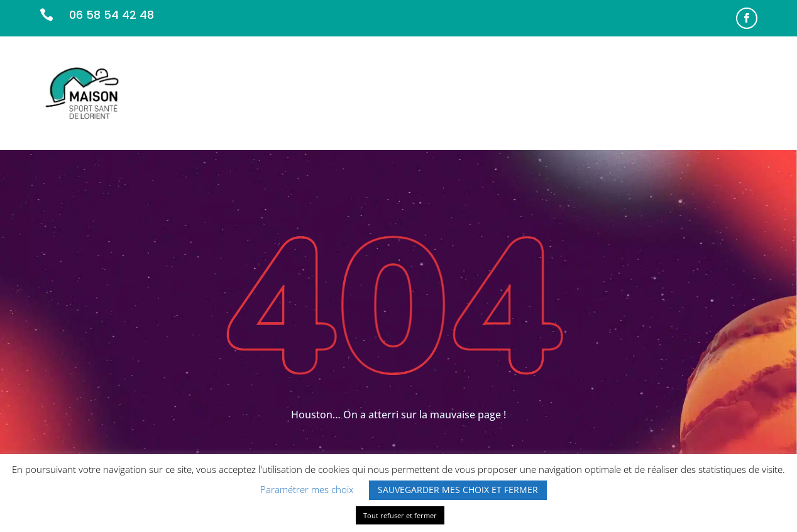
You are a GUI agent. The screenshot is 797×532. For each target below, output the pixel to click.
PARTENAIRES (572, 93)
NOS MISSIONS (442, 93)
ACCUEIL (374, 93)
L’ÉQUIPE (508, 93)
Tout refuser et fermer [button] (400, 515)
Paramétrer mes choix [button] (307, 489)
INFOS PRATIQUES (656, 93)
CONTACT (734, 93)
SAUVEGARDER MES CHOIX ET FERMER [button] (458, 490)
